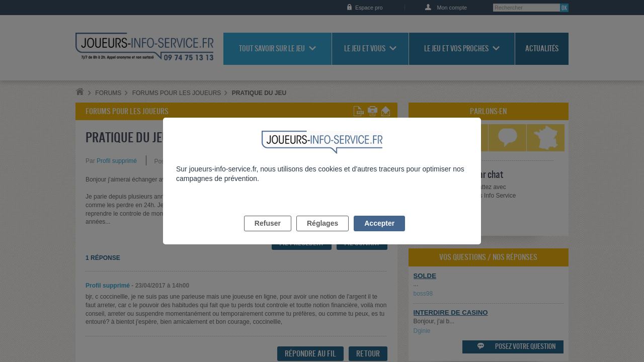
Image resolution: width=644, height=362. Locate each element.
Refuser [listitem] (268, 235)
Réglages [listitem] (323, 235)
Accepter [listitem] (379, 235)
